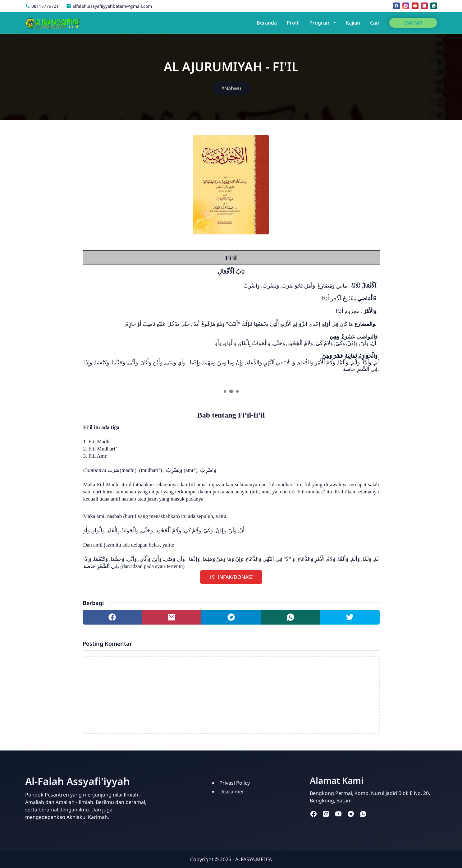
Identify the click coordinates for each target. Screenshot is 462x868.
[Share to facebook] (112, 617)
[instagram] (406, 6)
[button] (231, 577)
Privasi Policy (235, 783)
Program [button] (321, 23)
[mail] (424, 6)
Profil (293, 23)
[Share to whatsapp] (290, 617)
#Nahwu (231, 88)
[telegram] (351, 813)
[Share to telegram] (231, 617)
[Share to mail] (172, 617)
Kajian (353, 23)
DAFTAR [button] (413, 23)
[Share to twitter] (350, 617)
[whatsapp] (434, 6)
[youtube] (415, 6)
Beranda (267, 23)
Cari (375, 23)
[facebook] (396, 6)
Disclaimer (232, 792)
